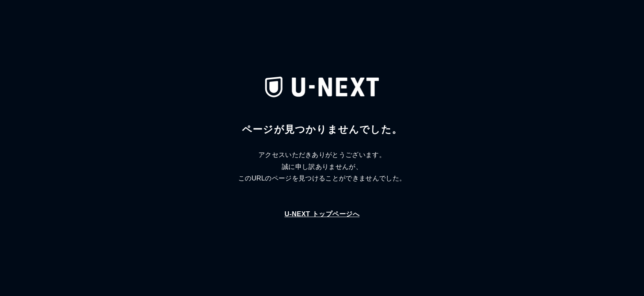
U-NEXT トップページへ (322, 214)
